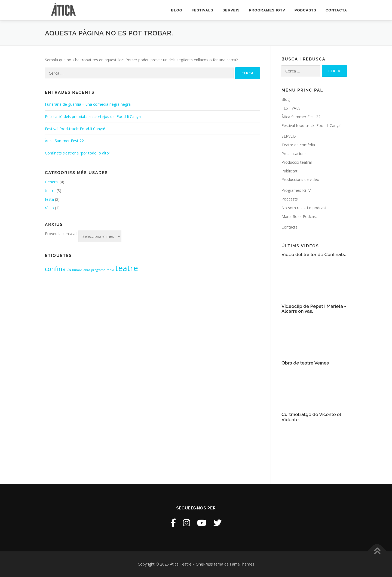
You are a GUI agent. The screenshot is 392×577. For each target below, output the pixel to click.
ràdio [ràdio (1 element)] (110, 270)
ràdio (49, 208)
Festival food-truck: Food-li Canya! (75, 129)
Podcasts (305, 10)
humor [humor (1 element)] (77, 270)
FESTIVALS (203, 10)
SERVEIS (231, 10)
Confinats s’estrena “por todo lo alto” (78, 153)
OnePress (204, 564)
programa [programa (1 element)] (98, 270)
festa (49, 199)
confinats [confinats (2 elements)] (58, 269)
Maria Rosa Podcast (299, 216)
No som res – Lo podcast (304, 208)
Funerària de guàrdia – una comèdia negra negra (88, 104)
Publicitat (290, 171)
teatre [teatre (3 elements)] (127, 268)
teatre (50, 191)
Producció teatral (297, 162)
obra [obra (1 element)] (87, 270)
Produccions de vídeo (300, 179)
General (52, 182)
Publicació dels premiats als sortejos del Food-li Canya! (93, 116)
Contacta (336, 10)
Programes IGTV (267, 10)
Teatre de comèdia (298, 145)
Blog (177, 10)
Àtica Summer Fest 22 (64, 141)
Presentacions (294, 154)
